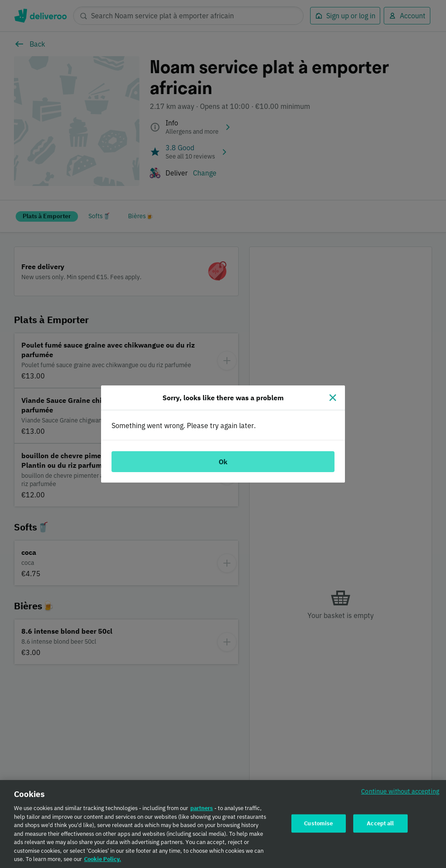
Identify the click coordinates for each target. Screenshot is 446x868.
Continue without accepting (400, 794)
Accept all (380, 826)
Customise (318, 826)
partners (202, 811)
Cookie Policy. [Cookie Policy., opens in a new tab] (103, 862)
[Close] (333, 398)
